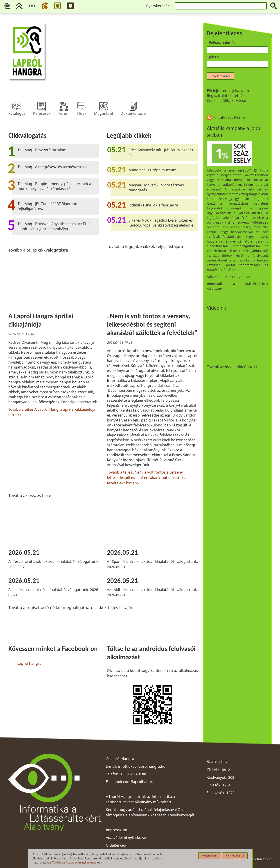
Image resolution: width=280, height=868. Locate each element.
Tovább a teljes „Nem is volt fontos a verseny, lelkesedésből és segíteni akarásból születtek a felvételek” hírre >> (147, 478)
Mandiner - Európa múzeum (152, 170)
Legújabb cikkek (129, 135)
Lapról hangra (29, 663)
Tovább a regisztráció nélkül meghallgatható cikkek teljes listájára (71, 607)
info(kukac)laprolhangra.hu (142, 766)
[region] (103, 429)
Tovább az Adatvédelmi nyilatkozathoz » (77, 862)
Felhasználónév (222, 43)
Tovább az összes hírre (30, 495)
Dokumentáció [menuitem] (133, 106)
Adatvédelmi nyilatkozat (126, 838)
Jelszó (214, 57)
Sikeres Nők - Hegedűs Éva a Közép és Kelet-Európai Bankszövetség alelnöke (161, 223)
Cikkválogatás (27, 135)
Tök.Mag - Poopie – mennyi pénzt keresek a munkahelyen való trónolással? (54, 186)
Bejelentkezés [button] (221, 76)
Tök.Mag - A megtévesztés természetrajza (53, 167)
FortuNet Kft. (262, 859)
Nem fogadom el (235, 856)
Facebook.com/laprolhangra (130, 782)
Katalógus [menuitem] (17, 106)
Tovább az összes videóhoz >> (232, 367)
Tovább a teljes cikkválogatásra (38, 250)
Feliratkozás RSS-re (226, 117)
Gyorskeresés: (158, 6)
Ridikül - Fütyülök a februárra (153, 205)
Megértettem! (210, 856)
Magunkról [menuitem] (104, 106)
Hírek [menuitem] (82, 106)
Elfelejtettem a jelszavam (228, 91)
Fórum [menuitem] (64, 106)
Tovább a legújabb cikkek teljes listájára (145, 246)
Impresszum (116, 830)
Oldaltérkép (116, 845)
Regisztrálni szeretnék (226, 96)
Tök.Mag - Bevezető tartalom (42, 150)
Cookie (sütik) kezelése (226, 101)
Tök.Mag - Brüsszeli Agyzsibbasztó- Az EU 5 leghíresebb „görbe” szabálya (54, 226)
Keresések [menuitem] (42, 106)
